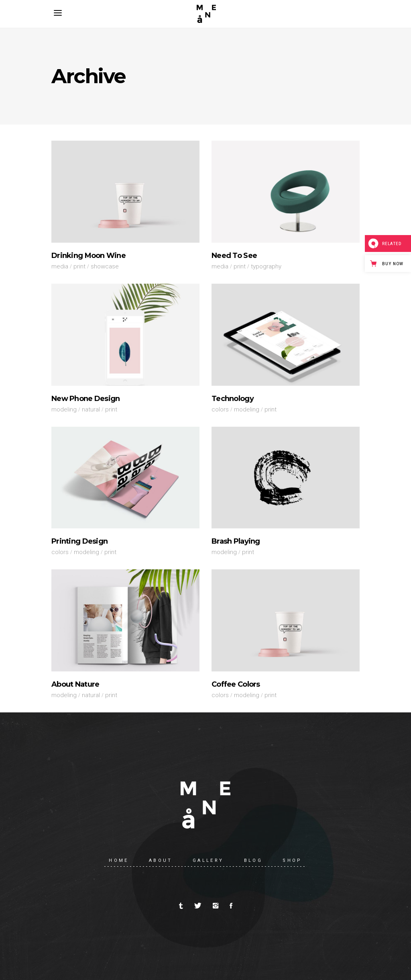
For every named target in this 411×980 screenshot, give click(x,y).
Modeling (64, 409)
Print (79, 266)
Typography (266, 266)
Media (60, 266)
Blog (253, 860)
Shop (292, 860)
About (161, 860)
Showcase (105, 266)
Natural (91, 409)
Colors (220, 409)
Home (119, 860)
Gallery (208, 860)
